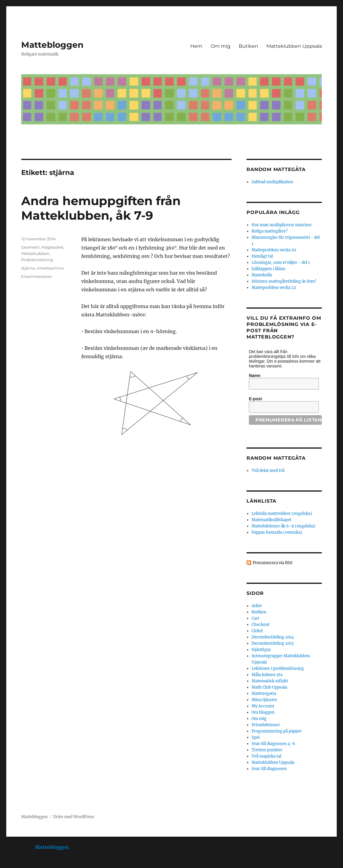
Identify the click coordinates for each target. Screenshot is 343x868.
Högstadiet (52, 247)
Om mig (220, 46)
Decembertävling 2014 (273, 637)
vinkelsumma (50, 268)
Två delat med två (268, 471)
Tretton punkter (267, 750)
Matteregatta (264, 694)
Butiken (248, 46)
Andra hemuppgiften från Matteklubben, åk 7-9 (101, 208)
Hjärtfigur (261, 650)
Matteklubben (35, 253)
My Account (263, 706)
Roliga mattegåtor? (269, 231)
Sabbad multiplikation (272, 182)
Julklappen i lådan (268, 269)
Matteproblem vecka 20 (274, 250)
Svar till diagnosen (269, 769)
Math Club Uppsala (269, 687)
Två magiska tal (266, 756)
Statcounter (14, 864)
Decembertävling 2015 (273, 643)
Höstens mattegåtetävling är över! (284, 281)
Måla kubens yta (267, 675)
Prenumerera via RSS (273, 563)
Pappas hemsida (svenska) (277, 532)
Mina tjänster (264, 700)
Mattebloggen (52, 45)
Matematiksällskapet (271, 520)
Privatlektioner (266, 725)
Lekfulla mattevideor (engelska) (282, 514)
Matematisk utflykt (270, 681)
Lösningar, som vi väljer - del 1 (281, 263)
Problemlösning (37, 260)
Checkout (261, 625)
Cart (255, 618)
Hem (196, 46)
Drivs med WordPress (74, 817)
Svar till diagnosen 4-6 (273, 744)
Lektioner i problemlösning (278, 668)
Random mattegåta (276, 458)
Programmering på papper (277, 731)
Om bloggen (263, 712)
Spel (256, 737)
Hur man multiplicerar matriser (282, 225)
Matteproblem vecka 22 (274, 288)
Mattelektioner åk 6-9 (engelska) (284, 526)
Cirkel (257, 631)
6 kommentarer (37, 276)
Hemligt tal (262, 256)
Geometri (30, 247)
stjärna (28, 268)
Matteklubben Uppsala (294, 46)
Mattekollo (262, 275)
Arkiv (257, 606)
